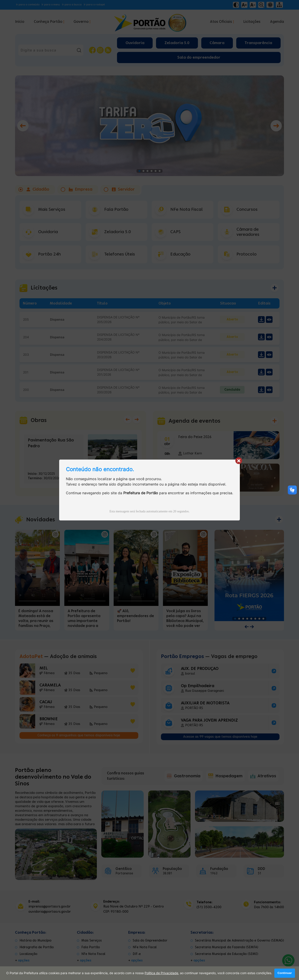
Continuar (285, 973)
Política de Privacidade (161, 973)
